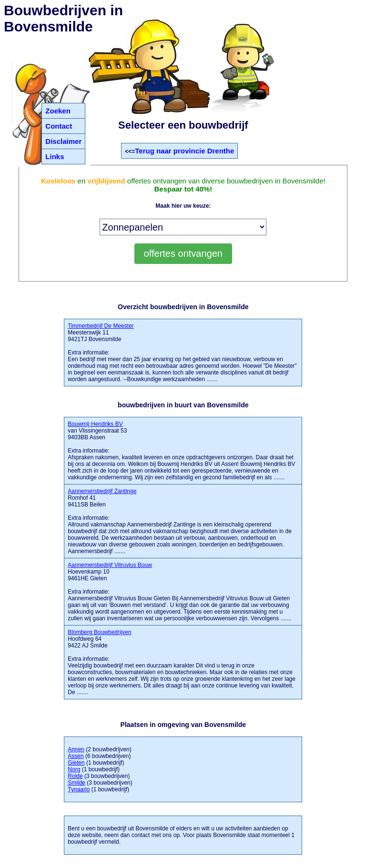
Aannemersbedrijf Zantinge (102, 491)
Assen (76, 756)
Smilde (76, 783)
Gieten (76, 763)
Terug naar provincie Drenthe (184, 151)
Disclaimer (63, 141)
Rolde (75, 776)
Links (55, 156)
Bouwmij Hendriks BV (95, 424)
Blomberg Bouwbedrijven (99, 632)
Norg (74, 769)
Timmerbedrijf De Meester (101, 326)
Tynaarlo (79, 789)
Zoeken (58, 111)
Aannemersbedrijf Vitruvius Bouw (110, 565)
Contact (59, 126)
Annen (76, 749)
